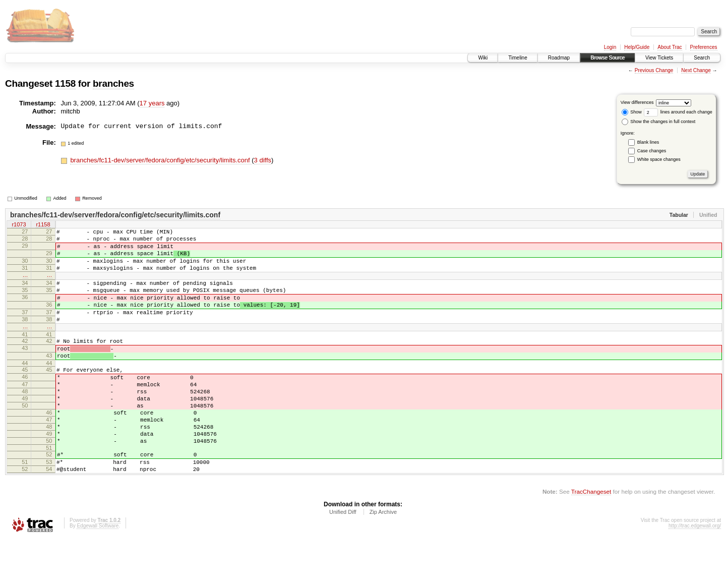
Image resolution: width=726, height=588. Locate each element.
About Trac (670, 47)
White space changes (659, 159)
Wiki (483, 58)
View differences (637, 102)
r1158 (43, 225)
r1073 (19, 225)
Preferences (704, 47)
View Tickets (659, 58)
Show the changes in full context (659, 122)
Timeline (518, 58)
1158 (65, 83)
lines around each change (678, 112)
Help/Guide (637, 47)
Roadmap (559, 58)
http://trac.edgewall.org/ (695, 574)
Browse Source (608, 58)
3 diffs (263, 160)
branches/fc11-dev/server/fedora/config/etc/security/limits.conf (161, 160)
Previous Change (654, 70)
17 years (152, 103)
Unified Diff (343, 560)
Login (610, 47)
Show (632, 112)
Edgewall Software (98, 574)
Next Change (696, 70)
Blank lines (648, 142)
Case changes (652, 151)
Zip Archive (383, 560)
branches (113, 83)
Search (702, 58)
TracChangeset (591, 540)
